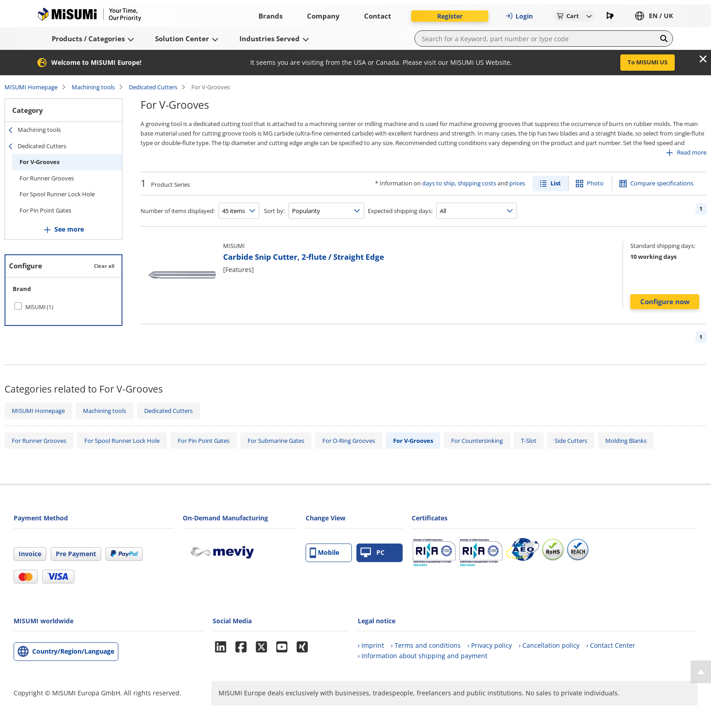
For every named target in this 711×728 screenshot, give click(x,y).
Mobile (324, 553)
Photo (595, 183)
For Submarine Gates (276, 441)
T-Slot (529, 441)
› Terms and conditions (426, 645)
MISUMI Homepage (31, 87)
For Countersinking (477, 441)
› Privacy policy (490, 645)
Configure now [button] (665, 301)
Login (519, 16)
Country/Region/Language (73, 651)
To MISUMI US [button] (648, 62)
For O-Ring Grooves (349, 441)
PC (373, 553)
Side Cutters (571, 441)
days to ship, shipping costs (459, 183)
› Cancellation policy (549, 645)
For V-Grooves (39, 162)
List (556, 183)
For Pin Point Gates (45, 210)
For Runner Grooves (47, 178)
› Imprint (371, 645)
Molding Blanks (626, 441)
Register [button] (450, 16)
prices (517, 183)
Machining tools (93, 87)
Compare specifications (662, 183)
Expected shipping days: (400, 211)
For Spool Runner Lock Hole (57, 194)
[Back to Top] (701, 672)
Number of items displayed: (178, 211)
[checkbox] (63, 307)
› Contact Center (611, 645)
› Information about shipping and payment (423, 656)
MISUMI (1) (39, 307)
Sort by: (274, 211)
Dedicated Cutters (153, 87)
